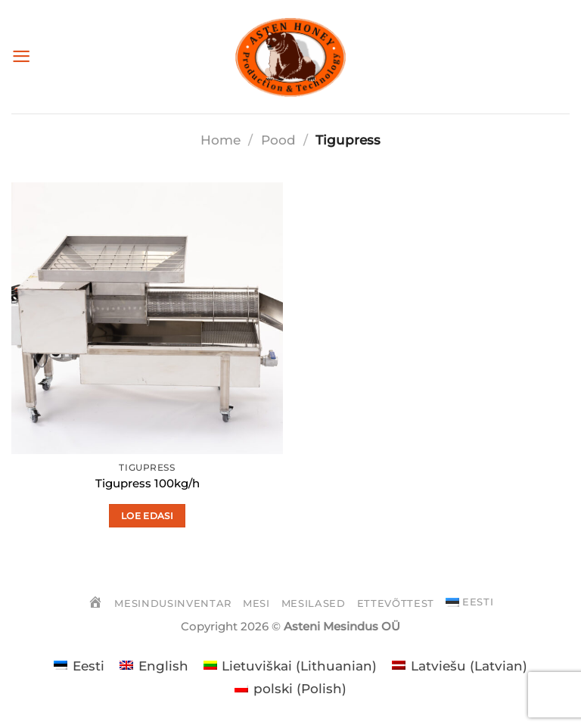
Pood (278, 140)
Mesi (256, 603)
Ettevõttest (396, 603)
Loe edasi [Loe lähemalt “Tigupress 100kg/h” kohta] (147, 516)
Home (221, 140)
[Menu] (21, 56)
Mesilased (314, 603)
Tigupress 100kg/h (148, 483)
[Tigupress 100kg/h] (147, 318)
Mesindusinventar (172, 603)
